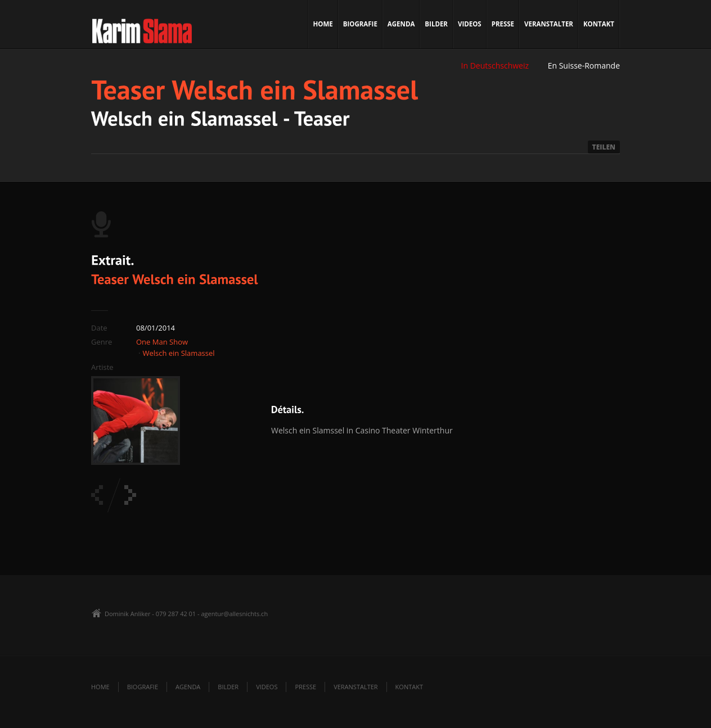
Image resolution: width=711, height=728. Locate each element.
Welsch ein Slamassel (178, 353)
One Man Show (162, 342)
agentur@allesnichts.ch (234, 614)
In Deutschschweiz (495, 65)
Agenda (401, 24)
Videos (470, 24)
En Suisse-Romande (584, 65)
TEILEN (604, 147)
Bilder (436, 24)
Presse (503, 24)
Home (323, 24)
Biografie (360, 24)
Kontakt (599, 24)
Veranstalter (549, 24)
